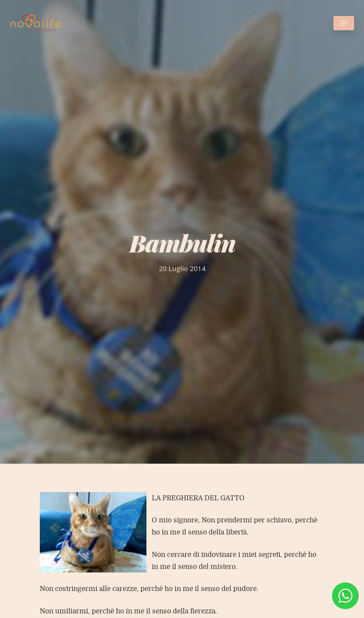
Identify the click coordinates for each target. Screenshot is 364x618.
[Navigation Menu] (344, 23)
